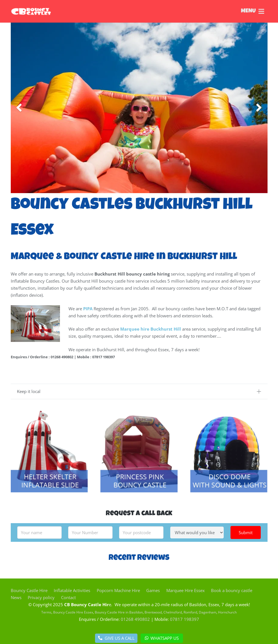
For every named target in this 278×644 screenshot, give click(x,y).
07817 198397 (185, 619)
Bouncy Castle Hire (29, 590)
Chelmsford (173, 612)
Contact (68, 597)
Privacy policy (41, 597)
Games (153, 590)
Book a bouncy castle (232, 590)
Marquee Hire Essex (186, 590)
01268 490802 (135, 619)
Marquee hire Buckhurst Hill (151, 329)
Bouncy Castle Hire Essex (73, 612)
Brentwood (153, 612)
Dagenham (208, 612)
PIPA (88, 309)
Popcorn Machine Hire (118, 590)
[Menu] (176, 11)
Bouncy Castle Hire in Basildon (119, 612)
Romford (190, 612)
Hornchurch (227, 612)
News (16, 597)
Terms (46, 612)
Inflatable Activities (72, 590)
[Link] (38, 11)
